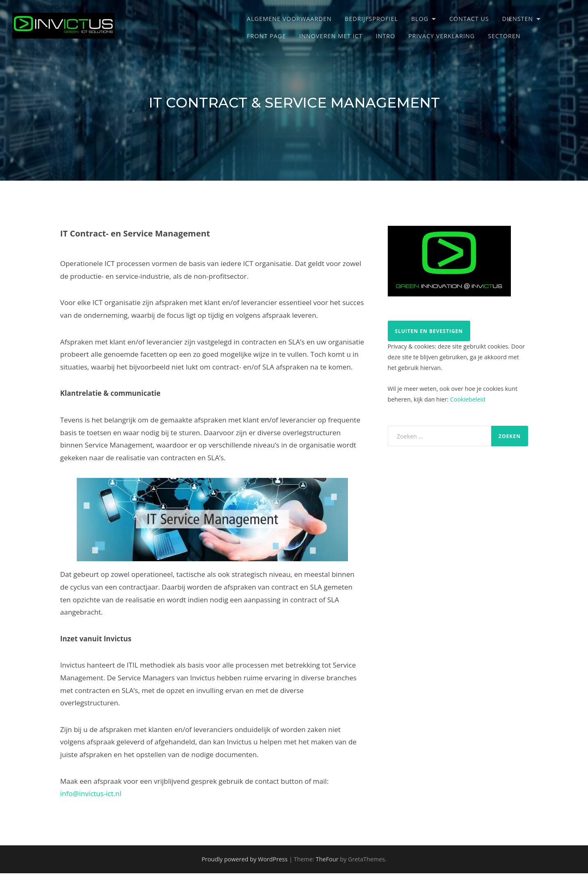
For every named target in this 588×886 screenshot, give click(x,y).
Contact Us (469, 19)
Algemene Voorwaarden (289, 19)
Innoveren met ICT (331, 36)
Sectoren (504, 36)
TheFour (327, 859)
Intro (386, 36)
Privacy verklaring (442, 36)
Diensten (518, 19)
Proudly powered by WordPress (245, 859)
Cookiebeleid (468, 399)
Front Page (267, 36)
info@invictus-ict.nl (91, 793)
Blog (420, 19)
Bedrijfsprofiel (371, 19)
